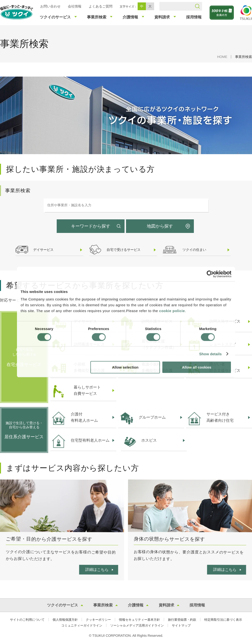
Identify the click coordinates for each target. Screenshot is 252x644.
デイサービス (43, 250)
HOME (222, 57)
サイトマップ (181, 625)
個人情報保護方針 (65, 620)
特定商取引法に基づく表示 (223, 620)
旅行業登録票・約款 (182, 620)
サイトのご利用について (27, 620)
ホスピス (149, 440)
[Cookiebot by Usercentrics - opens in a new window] (210, 274)
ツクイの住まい (194, 250)
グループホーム (152, 417)
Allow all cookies (197, 367)
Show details (210, 354)
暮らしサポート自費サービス (87, 390)
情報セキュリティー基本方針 (139, 620)
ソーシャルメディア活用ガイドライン (137, 625)
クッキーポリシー (98, 620)
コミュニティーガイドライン (82, 625)
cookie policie (172, 311)
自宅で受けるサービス (124, 250)
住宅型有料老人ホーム (90, 440)
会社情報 (75, 6)
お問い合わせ (50, 6)
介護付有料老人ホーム (84, 417)
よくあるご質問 (101, 6)
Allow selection (125, 367)
